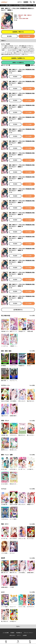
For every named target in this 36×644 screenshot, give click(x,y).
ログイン (20, 2)
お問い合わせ (12, 635)
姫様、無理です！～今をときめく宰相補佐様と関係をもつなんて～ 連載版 (21, 5)
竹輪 (25, 15)
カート (18, 643)
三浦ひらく (29, 15)
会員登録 (26, 2)
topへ (18, 626)
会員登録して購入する (18, 32)
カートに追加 (27, 36)
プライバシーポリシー (28, 633)
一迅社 (19, 17)
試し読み (9, 36)
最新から (33, 65)
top (6, 643)
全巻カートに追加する (18, 63)
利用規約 (12, 633)
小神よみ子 (20, 15)
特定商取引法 (19, 633)
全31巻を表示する (18, 310)
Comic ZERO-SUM (23, 19)
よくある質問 (6, 633)
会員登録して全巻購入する (18, 58)
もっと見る (32, 316)
